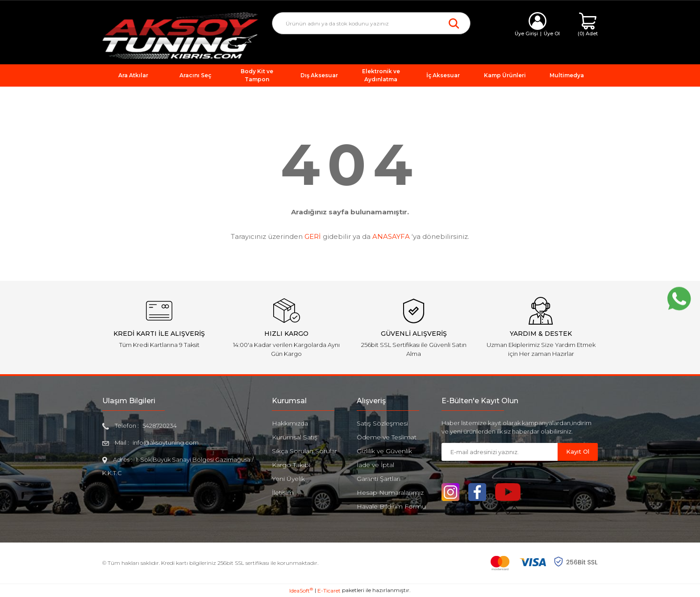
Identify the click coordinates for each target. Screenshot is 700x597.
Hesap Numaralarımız (390, 493)
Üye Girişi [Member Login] (526, 33)
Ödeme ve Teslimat (387, 437)
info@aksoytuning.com (166, 443)
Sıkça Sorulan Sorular (304, 451)
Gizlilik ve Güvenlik (384, 451)
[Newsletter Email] (500, 452)
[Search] (371, 23)
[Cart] (588, 25)
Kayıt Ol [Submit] (578, 451)
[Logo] (180, 35)
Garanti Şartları (379, 479)
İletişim (283, 493)
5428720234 (160, 426)
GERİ (313, 236)
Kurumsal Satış (295, 437)
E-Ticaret (329, 591)
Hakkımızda (290, 423)
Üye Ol (552, 33)
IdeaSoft (301, 590)
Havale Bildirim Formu (391, 506)
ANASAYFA (391, 236)
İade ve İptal (375, 465)
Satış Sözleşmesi (382, 423)
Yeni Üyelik (288, 479)
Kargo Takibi (291, 465)
